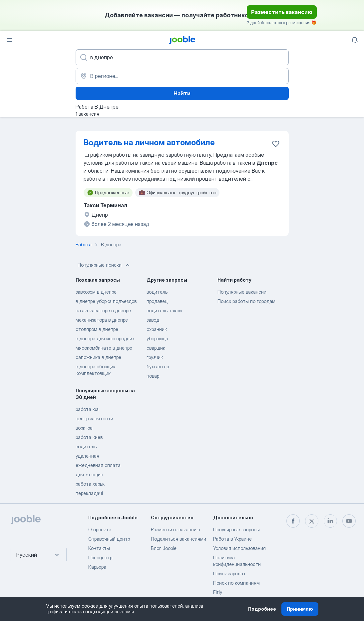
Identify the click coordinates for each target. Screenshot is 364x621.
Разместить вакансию (282, 12)
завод (153, 320)
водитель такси (164, 310)
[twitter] (312, 521)
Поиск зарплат (229, 573)
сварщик (156, 348)
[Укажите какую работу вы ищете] (182, 57)
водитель (157, 292)
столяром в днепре (97, 329)
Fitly (218, 592)
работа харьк (90, 484)
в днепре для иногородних (105, 338)
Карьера (97, 567)
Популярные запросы (236, 529)
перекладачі (89, 493)
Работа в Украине (232, 539)
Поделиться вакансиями (179, 539)
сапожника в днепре (98, 357)
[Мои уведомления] (355, 40)
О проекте (100, 529)
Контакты (99, 548)
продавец (157, 301)
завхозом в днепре (96, 292)
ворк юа (84, 428)
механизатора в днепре (102, 320)
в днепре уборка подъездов (106, 301)
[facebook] (293, 521)
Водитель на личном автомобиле (149, 142)
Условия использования (239, 548)
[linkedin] (330, 521)
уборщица (157, 338)
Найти (182, 93)
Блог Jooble (164, 548)
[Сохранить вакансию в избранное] (276, 144)
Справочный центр (109, 539)
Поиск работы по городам (246, 301)
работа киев (89, 437)
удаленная (87, 456)
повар (153, 376)
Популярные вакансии (242, 292)
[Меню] (9, 40)
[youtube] (349, 521)
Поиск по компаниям (236, 583)
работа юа (87, 409)
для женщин (89, 474)
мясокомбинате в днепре (104, 348)
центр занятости (94, 418)
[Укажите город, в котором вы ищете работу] (182, 76)
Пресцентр (100, 557)
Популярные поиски (104, 265)
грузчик (155, 357)
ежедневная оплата (98, 465)
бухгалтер (158, 366)
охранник (157, 329)
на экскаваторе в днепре (103, 310)
